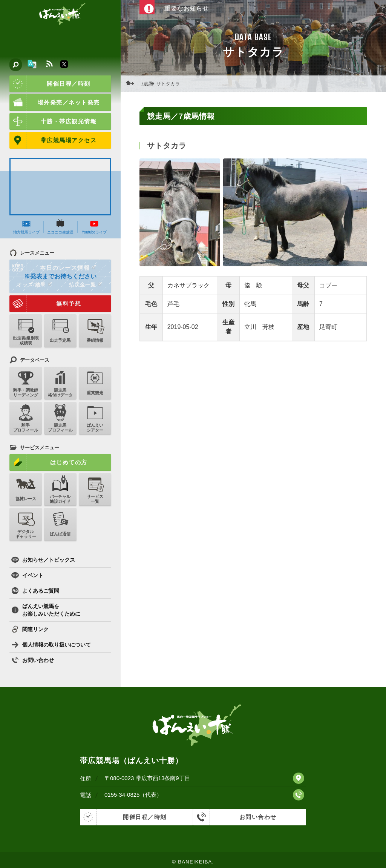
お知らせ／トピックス (43, 560)
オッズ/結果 (34, 284)
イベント (27, 575)
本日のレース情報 (53, 268)
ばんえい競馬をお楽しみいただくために (46, 610)
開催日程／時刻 (50, 84)
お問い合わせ (33, 660)
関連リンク (30, 629)
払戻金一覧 (86, 284)
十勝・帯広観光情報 (53, 121)
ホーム (132, 84)
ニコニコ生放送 (60, 227)
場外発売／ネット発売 (55, 103)
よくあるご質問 (35, 591)
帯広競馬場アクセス (53, 140)
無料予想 (45, 304)
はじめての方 (48, 462)
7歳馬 (149, 84)
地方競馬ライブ (26, 227)
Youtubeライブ (94, 227)
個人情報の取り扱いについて (51, 645)
